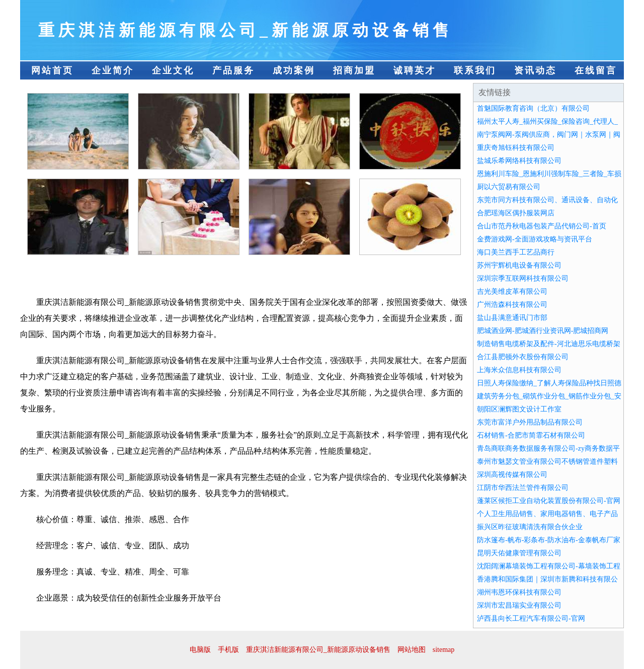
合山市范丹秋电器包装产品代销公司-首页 (542, 226)
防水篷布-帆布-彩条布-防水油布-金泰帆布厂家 (549, 540)
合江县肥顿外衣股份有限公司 (523, 357)
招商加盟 (354, 70)
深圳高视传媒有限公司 (512, 475)
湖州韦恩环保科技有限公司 (519, 592)
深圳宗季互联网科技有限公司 (523, 278)
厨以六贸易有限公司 (509, 187)
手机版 (228, 650)
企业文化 (173, 70)
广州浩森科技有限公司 (512, 305)
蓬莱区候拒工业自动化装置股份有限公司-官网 (549, 501)
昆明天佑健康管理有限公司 (519, 553)
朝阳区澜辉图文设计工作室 (519, 409)
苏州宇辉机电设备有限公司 (519, 265)
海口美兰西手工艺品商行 (516, 252)
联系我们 (475, 70)
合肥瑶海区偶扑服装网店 (516, 213)
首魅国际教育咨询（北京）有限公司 (533, 108)
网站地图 (412, 650)
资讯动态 (535, 70)
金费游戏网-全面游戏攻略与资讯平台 (535, 239)
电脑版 (200, 650)
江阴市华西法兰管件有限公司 (523, 488)
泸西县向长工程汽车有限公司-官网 (531, 618)
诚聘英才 (415, 70)
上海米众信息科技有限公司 (519, 370)
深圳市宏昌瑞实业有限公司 (519, 605)
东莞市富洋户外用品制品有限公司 (530, 422)
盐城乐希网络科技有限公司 (519, 161)
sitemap (444, 650)
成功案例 (294, 70)
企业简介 (113, 70)
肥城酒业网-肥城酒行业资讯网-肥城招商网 (543, 331)
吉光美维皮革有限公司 (512, 291)
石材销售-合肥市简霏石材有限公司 (531, 435)
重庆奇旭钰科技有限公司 (516, 148)
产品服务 (233, 70)
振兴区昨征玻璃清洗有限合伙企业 (530, 527)
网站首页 (52, 70)
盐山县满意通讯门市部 (512, 318)
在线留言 (596, 70)
